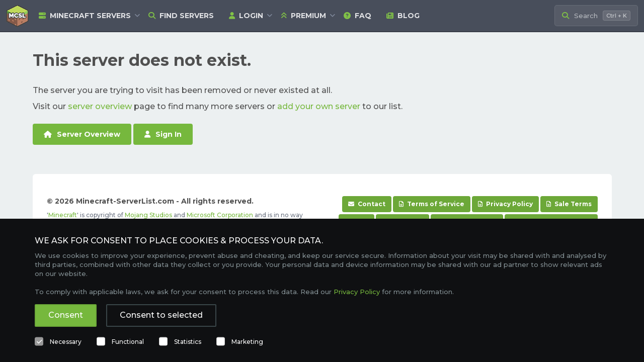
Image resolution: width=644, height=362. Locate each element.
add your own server (319, 106)
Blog (403, 16)
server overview (100, 106)
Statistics (188, 342)
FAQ (357, 16)
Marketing (247, 342)
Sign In (163, 134)
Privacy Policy (505, 204)
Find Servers (181, 16)
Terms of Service (432, 204)
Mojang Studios (148, 215)
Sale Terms (569, 204)
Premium (303, 16)
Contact (367, 204)
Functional (128, 342)
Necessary (66, 342)
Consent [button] (66, 315)
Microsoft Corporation (220, 215)
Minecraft (63, 215)
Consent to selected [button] (161, 315)
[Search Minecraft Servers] (596, 16)
